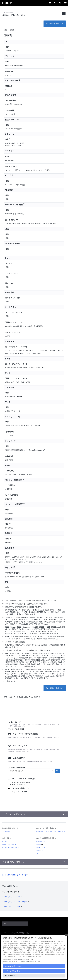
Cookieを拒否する (13, 971)
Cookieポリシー (21, 960)
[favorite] (50, 3)
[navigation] (64, 13)
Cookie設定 (11, 976)
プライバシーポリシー (27, 962)
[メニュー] (66, 3)
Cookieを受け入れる (14, 966)
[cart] (55, 3)
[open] (60, 3)
